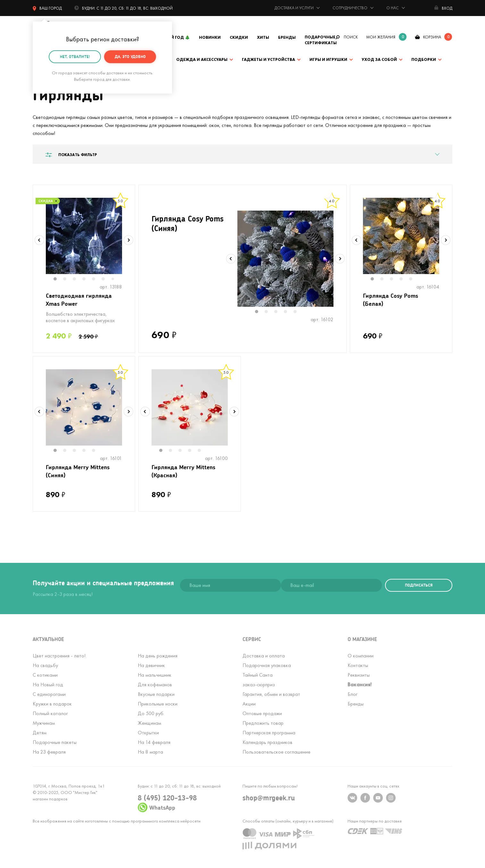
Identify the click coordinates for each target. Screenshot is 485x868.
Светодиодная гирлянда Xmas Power (79, 300)
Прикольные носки (158, 704)
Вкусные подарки (156, 694)
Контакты (358, 665)
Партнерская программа (269, 733)
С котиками (45, 675)
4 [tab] (87, 280)
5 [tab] (97, 280)
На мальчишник (155, 675)
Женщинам (149, 723)
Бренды (287, 37)
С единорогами (49, 694)
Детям (40, 733)
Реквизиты (359, 675)
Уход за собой (379, 59)
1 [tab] (58, 280)
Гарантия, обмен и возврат (271, 694)
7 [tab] (115, 279)
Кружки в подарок (52, 704)
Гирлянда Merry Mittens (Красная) (183, 471)
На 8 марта (150, 752)
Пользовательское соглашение (276, 752)
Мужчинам (44, 723)
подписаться (419, 585)
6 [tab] (106, 280)
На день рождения (158, 656)
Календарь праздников (267, 742)
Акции (249, 704)
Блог (353, 694)
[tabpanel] (84, 236)
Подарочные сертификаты (321, 40)
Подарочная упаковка (267, 665)
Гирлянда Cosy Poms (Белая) (390, 300)
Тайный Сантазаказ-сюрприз (259, 680)
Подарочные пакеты (55, 742)
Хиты (263, 37)
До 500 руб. (151, 713)
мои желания (381, 37)
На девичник (151, 665)
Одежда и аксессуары (202, 59)
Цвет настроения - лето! (59, 656)
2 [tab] (68, 280)
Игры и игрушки (328, 59)
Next (128, 240)
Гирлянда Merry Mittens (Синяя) (78, 471)
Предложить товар (263, 723)
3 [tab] (78, 280)
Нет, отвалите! (75, 56)
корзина (432, 37)
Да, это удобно (130, 56)
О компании (361, 656)
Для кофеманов (155, 684)
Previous (39, 240)
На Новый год (48, 684)
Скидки (239, 37)
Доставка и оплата (264, 656)
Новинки (210, 37)
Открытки (148, 733)
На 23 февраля (49, 752)
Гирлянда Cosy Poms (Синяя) (188, 223)
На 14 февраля (154, 742)
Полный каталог (50, 713)
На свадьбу (45, 665)
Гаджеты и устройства (268, 59)
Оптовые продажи (262, 713)
